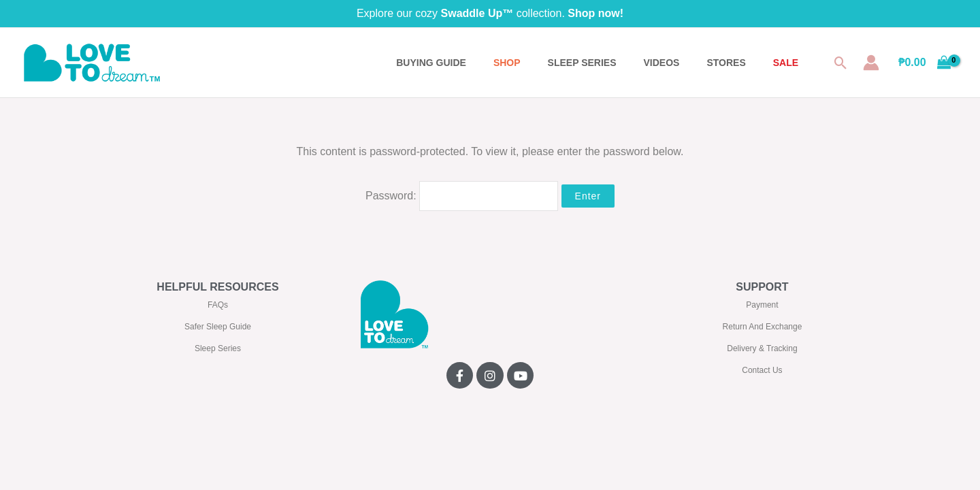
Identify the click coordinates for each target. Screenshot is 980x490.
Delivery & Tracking (762, 348)
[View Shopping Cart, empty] (925, 63)
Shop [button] (507, 63)
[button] (841, 63)
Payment (762, 305)
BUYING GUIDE (431, 63)
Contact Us (762, 370)
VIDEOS (662, 63)
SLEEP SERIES (582, 63)
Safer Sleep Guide (218, 327)
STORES (726, 63)
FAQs (218, 305)
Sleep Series (218, 348)
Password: (462, 196)
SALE (786, 63)
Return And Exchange (763, 327)
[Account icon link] (871, 63)
